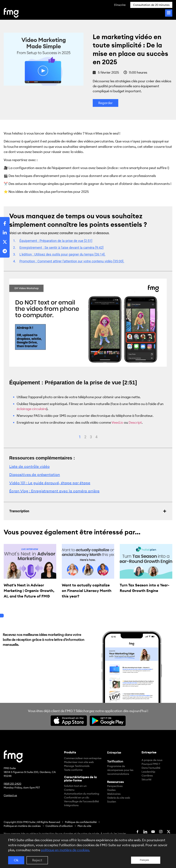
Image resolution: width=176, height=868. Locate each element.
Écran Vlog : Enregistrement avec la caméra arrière (54, 491)
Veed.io (117, 422)
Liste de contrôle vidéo (29, 466)
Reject (37, 860)
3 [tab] (91, 437)
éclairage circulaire (32, 409)
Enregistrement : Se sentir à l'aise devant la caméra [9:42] (61, 248)
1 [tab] (80, 437)
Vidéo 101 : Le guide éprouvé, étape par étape (50, 483)
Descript (135, 422)
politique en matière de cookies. (65, 850)
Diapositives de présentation (35, 475)
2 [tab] (85, 437)
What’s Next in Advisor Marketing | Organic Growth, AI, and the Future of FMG (29, 591)
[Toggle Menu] (169, 13)
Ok (16, 860)
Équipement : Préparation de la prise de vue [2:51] (56, 241)
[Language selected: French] (146, 860)
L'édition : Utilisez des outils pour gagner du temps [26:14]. (62, 254)
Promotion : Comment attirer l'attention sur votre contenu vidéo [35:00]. (72, 261)
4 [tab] (97, 437)
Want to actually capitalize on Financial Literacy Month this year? (87, 591)
